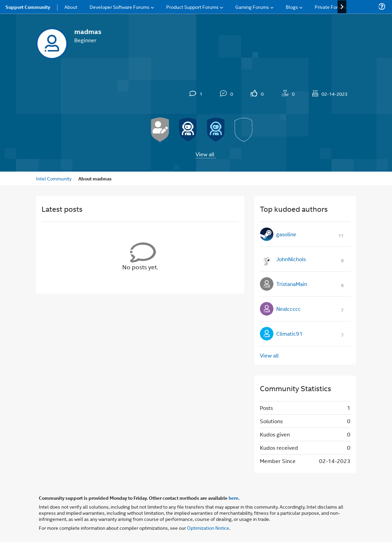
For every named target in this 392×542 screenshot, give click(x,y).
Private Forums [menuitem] (331, 7)
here (233, 498)
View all (205, 154)
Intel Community (54, 178)
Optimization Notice (208, 528)
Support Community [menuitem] (28, 7)
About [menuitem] (71, 7)
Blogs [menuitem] (292, 7)
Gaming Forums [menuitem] (252, 7)
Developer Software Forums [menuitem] (120, 7)
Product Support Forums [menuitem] (192, 7)
